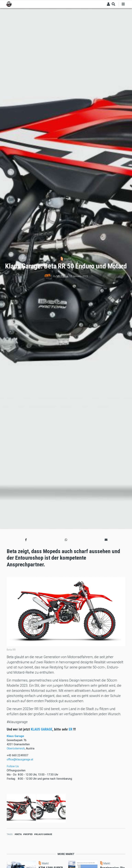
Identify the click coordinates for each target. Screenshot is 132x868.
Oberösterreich (16, 748)
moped (29, 834)
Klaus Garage (15, 736)
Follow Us (13, 766)
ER (71, 729)
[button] (26, 540)
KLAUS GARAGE (42, 729)
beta (19, 834)
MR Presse (62, 276)
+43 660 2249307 (18, 755)
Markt (67, 259)
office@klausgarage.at (20, 759)
